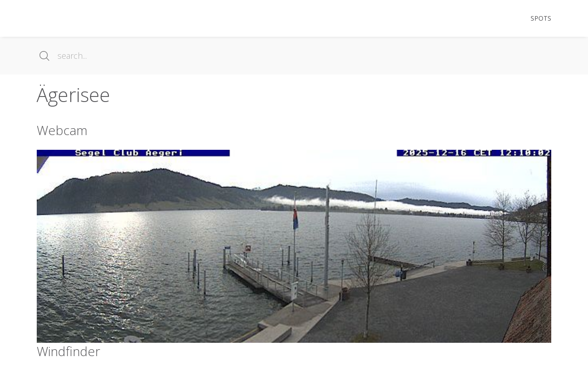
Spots (541, 18)
